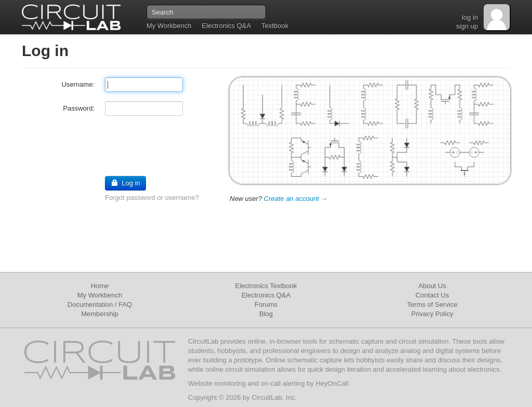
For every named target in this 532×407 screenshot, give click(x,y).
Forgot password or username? (152, 198)
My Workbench (169, 26)
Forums (266, 304)
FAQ (125, 304)
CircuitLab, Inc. (274, 397)
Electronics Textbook (266, 286)
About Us (432, 286)
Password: (79, 108)
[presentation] (101, 145)
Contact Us (432, 295)
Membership (100, 314)
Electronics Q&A (226, 26)
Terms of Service (433, 304)
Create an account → (296, 199)
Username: (78, 84)
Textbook (275, 26)
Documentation (90, 304)
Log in (125, 183)
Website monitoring (217, 383)
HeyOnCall (332, 383)
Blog (266, 314)
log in (470, 17)
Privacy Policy (433, 314)
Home (100, 286)
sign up (467, 26)
